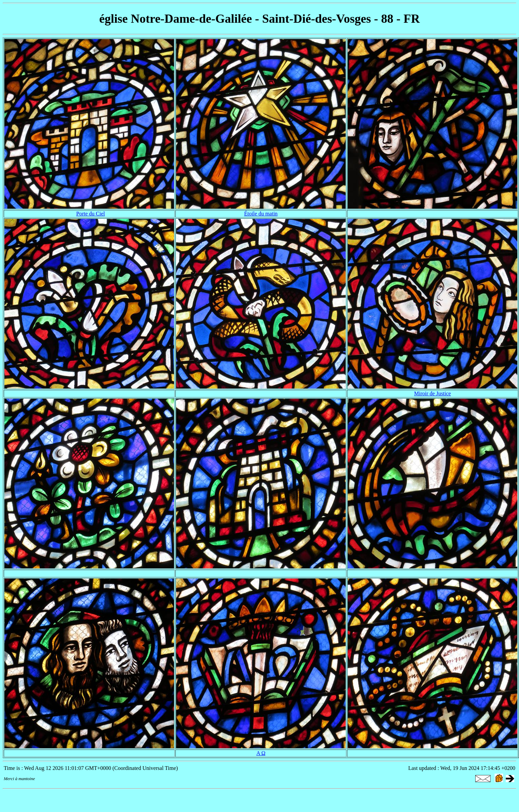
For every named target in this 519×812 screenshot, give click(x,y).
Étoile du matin (261, 214)
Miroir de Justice (432, 393)
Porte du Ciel (91, 214)
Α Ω (261, 753)
